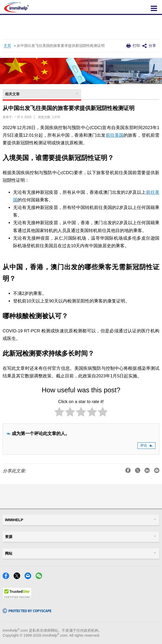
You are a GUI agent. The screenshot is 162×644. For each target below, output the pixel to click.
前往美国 (115, 135)
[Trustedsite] (17, 598)
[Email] (29, 577)
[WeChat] (40, 577)
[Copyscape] (27, 611)
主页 (7, 46)
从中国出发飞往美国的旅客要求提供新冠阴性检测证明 (61, 46)
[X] (18, 577)
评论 (146, 445)
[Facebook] (7, 577)
